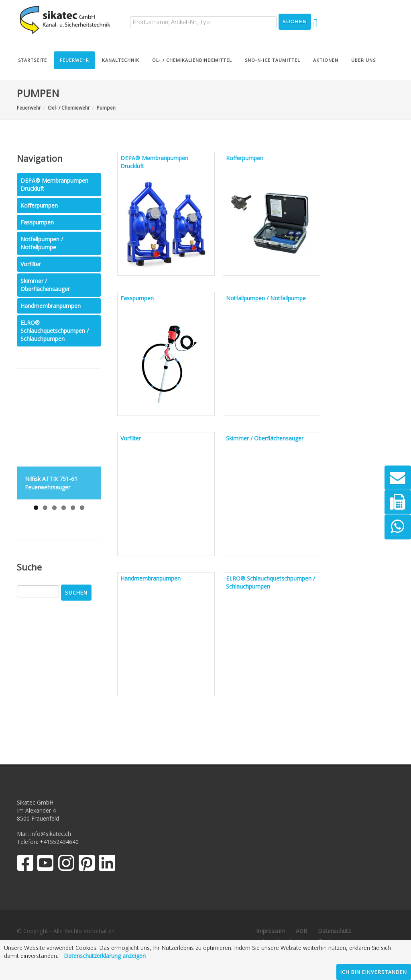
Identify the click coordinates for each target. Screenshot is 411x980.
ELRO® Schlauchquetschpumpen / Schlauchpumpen (55, 331)
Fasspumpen (37, 222)
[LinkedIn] (107, 865)
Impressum (271, 931)
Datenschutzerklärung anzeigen (105, 956)
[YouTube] (46, 865)
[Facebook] (25, 865)
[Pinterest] (87, 865)
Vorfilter (31, 264)
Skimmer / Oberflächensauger (45, 285)
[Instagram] (66, 865)
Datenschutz (334, 931)
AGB (302, 931)
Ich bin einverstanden (374, 972)
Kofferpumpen (39, 205)
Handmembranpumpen (51, 306)
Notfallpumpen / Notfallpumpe (42, 243)
